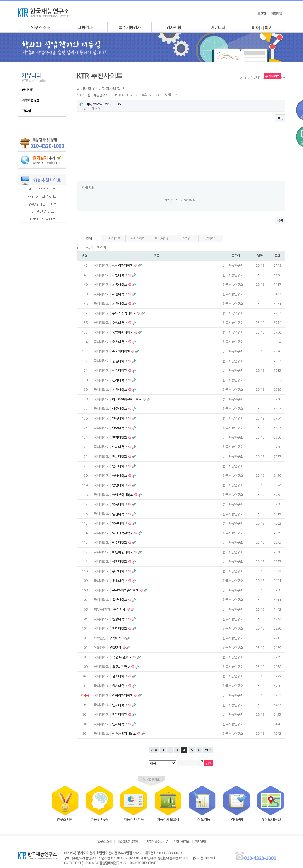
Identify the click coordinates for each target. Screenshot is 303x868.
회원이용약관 (182, 841)
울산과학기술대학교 (126, 590)
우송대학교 (120, 581)
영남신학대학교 (123, 495)
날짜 (260, 256)
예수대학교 (120, 543)
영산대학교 (120, 514)
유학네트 (115, 638)
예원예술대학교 (123, 552)
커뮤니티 (218, 27)
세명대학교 (120, 275)
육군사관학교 (121, 667)
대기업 (186, 239)
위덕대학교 (120, 629)
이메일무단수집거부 (156, 841)
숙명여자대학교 (123, 332)
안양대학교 (120, 428)
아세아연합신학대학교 (127, 399)
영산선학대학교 (123, 533)
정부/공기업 (162, 239)
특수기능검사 (129, 27)
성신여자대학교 (123, 266)
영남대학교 (120, 476)
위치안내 (200, 841)
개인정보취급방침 (128, 841)
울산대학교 (120, 600)
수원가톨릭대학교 (124, 313)
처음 (154, 750)
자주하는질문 (31, 100)
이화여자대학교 (123, 696)
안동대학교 (120, 418)
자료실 (26, 111)
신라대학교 (120, 380)
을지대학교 (120, 676)
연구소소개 (40, 27)
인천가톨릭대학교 (124, 734)
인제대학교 (120, 705)
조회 (277, 256)
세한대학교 (120, 294)
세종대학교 (120, 285)
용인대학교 (120, 562)
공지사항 (28, 90)
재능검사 (85, 27)
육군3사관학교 (122, 657)
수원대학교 (120, 323)
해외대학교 (138, 239)
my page (263, 27)
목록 (280, 118)
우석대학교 (120, 571)
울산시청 (120, 610)
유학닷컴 (115, 648)
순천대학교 (120, 342)
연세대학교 (120, 447)
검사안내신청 (174, 27)
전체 (89, 239)
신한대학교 (120, 390)
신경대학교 (120, 371)
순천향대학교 (121, 352)
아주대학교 (120, 409)
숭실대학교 (120, 361)
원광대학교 (120, 619)
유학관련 (211, 239)
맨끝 (208, 750)
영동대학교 (120, 505)
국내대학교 (113, 239)
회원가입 (277, 13)
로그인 (262, 13)
